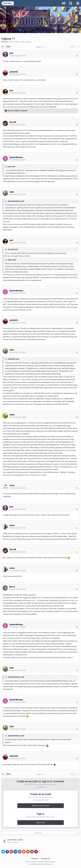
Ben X (12, 587)
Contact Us (45, 859)
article (59, 99)
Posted (17, 56)
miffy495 (14, 72)
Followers (38, 833)
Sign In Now (41, 823)
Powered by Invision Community (40, 864)
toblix (6, 42)
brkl (11, 53)
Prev (8, 47)
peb (11, 90)
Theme (35, 859)
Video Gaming (26, 42)
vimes (12, 525)
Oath (12, 192)
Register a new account (41, 806)
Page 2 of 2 (41, 47)
